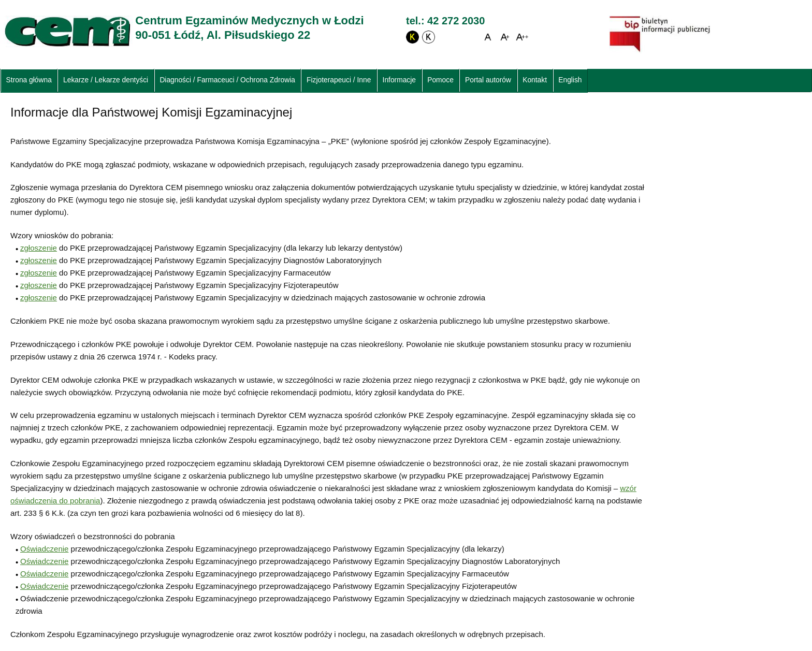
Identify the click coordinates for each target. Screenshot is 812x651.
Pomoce (440, 80)
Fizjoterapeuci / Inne (339, 80)
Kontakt (535, 80)
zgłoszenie (39, 248)
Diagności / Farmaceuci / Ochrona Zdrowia (227, 80)
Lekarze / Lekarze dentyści (106, 80)
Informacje (399, 80)
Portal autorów (488, 80)
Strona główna (29, 80)
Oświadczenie (44, 549)
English (570, 80)
